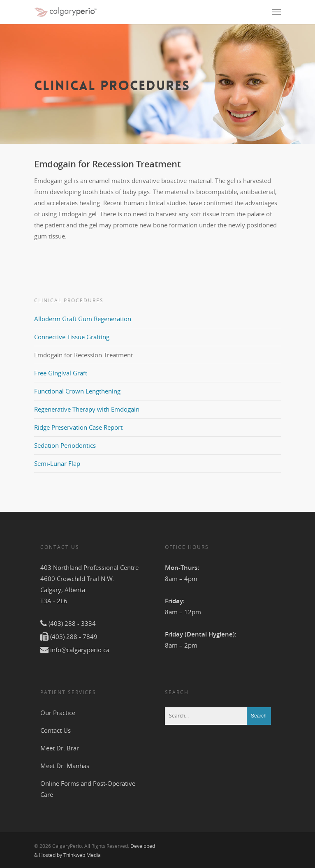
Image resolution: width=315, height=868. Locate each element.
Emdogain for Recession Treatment (83, 355)
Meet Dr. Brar (60, 748)
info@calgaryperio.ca (80, 650)
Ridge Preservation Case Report (78, 427)
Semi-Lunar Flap (57, 463)
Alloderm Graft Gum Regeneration (83, 319)
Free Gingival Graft (61, 373)
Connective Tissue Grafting (72, 337)
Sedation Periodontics (65, 445)
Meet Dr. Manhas (65, 766)
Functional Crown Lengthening (77, 391)
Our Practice (58, 713)
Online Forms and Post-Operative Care (88, 789)
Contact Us (56, 730)
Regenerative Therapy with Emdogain (87, 409)
